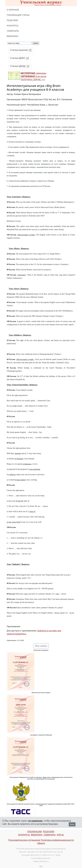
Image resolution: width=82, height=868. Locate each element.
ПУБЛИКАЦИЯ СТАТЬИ (18, 15)
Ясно (72, 824)
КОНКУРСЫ (13, 26)
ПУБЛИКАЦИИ (34, 832)
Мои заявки (41, 646)
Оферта (41, 843)
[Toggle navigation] (21, 51)
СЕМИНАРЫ (13, 31)
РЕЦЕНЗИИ (12, 20)
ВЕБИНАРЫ (13, 36)
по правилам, (36, 821)
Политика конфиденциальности (57, 840)
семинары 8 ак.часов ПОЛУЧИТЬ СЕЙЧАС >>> (33, 76)
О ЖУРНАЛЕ (13, 10)
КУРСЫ (60, 835)
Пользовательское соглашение (24, 840)
